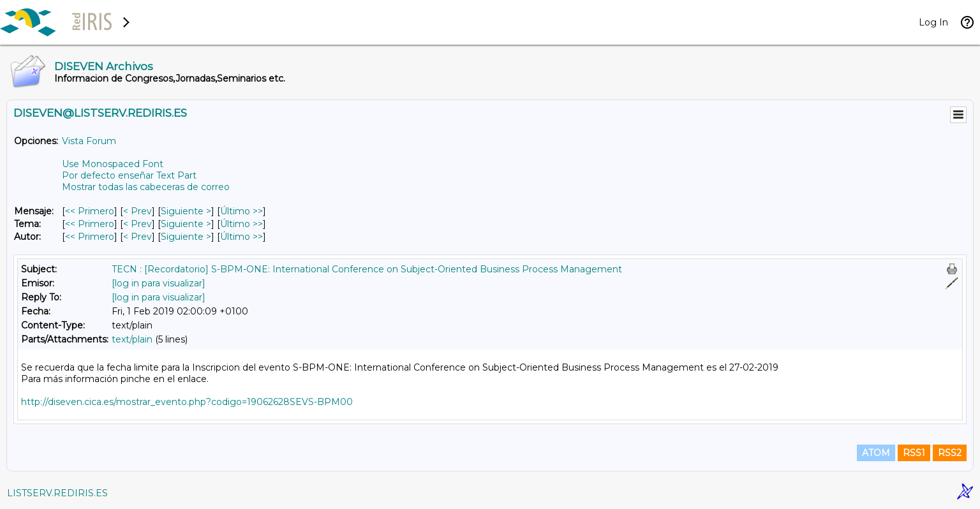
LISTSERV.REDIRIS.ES (57, 493)
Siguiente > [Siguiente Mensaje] (186, 211)
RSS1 (914, 453)
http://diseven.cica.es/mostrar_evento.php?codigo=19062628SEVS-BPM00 (187, 402)
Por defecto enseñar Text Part (129, 175)
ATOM (876, 453)
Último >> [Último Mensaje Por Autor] (241, 237)
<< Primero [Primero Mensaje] (90, 211)
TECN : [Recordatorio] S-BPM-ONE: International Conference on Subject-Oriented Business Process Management (367, 269)
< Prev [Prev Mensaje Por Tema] (137, 224)
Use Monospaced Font (113, 164)
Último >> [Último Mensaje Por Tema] (241, 224)
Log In (933, 22)
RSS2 (950, 453)
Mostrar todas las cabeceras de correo (146, 187)
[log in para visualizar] (159, 283)
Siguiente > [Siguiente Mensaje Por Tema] (186, 224)
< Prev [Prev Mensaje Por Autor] (137, 237)
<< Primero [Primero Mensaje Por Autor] (90, 237)
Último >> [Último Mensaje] (241, 211)
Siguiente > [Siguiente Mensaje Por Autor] (186, 237)
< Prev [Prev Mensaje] (137, 211)
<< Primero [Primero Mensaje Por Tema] (90, 224)
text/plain (132, 339)
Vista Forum (89, 141)
